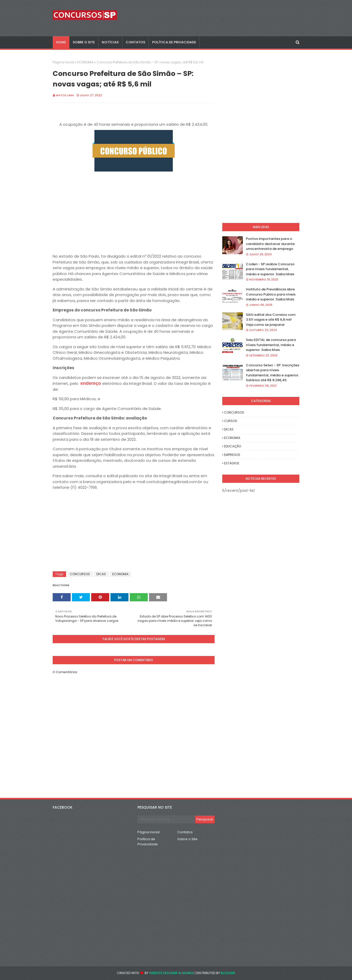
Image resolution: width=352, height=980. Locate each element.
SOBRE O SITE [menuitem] (84, 42)
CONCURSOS (80, 574)
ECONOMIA (85, 62)
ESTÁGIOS (232, 463)
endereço (91, 383)
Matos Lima (65, 95)
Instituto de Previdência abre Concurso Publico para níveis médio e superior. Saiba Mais (271, 294)
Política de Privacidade (148, 842)
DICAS (101, 574)
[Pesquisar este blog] (166, 819)
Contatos (185, 832)
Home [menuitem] (61, 42)
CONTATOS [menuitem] (135, 42)
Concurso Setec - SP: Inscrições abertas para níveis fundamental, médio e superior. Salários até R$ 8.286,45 (273, 373)
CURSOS (231, 421)
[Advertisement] (134, 212)
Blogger (228, 973)
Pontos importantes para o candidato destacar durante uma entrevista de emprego (270, 244)
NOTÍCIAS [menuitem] (110, 42)
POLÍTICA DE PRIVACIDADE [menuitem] (174, 42)
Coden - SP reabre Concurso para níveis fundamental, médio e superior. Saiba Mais (270, 269)
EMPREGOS (232, 455)
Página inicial (63, 62)
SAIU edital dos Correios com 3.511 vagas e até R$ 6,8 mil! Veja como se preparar (271, 320)
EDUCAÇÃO (233, 446)
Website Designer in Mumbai (172, 973)
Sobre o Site (187, 839)
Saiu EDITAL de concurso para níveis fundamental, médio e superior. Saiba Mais (271, 345)
